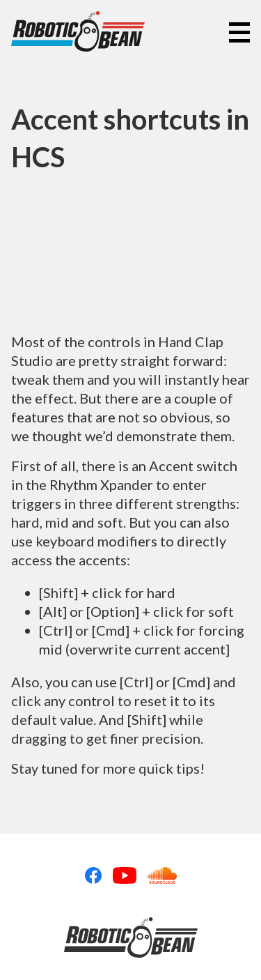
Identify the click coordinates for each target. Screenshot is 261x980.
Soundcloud (162, 875)
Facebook (93, 875)
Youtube (125, 875)
